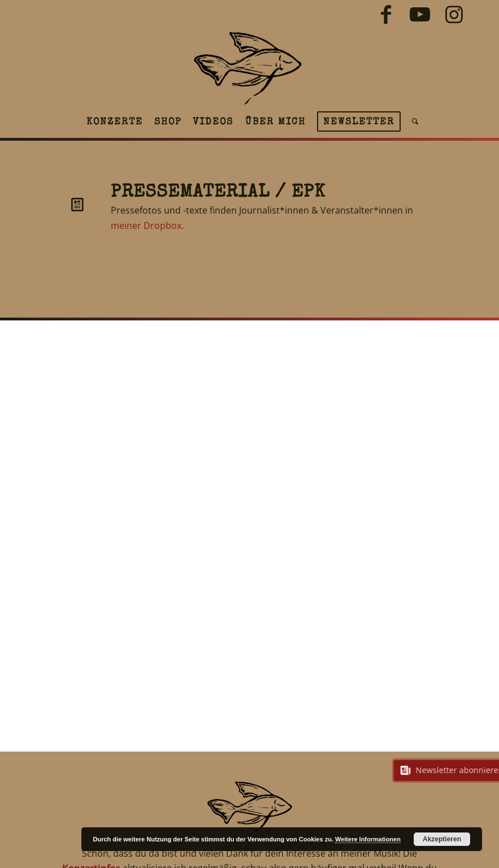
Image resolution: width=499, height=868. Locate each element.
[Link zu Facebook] (386, 14)
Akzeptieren (442, 839)
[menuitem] (115, 121)
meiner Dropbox (146, 225)
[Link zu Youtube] (420, 14)
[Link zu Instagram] (454, 14)
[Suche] (412, 121)
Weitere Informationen (368, 839)
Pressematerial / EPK (218, 193)
